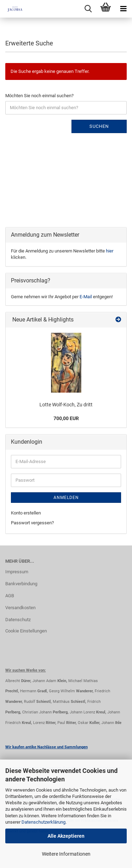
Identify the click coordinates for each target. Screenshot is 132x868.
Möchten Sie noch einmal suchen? (39, 96)
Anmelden (66, 498)
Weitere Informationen (66, 854)
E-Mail (86, 297)
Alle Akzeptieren (66, 836)
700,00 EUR (66, 418)
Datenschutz (18, 620)
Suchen (99, 126)
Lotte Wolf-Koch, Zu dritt (66, 405)
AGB (10, 596)
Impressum (17, 572)
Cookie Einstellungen (26, 631)
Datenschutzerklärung (43, 822)
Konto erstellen (26, 513)
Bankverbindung (21, 584)
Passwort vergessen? (32, 523)
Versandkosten (20, 608)
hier (110, 251)
